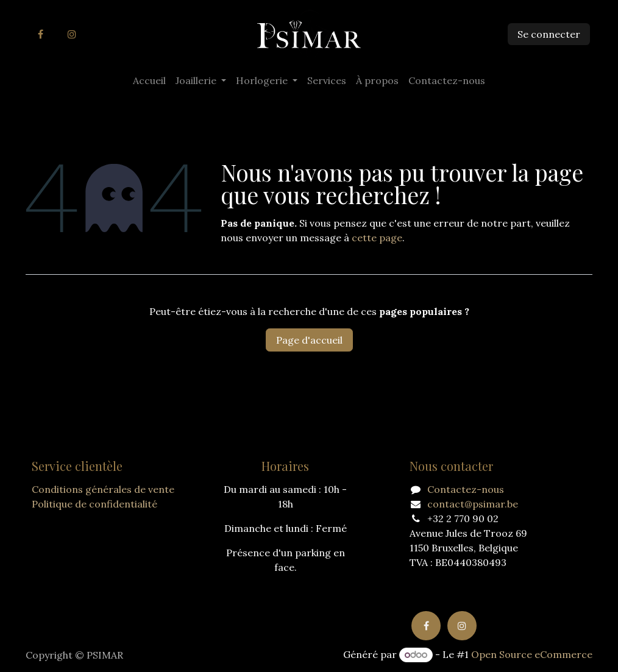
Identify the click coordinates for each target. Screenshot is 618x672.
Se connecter (549, 34)
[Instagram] (72, 34)
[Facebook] (40, 34)
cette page (377, 238)
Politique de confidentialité (94, 504)
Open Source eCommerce (532, 654)
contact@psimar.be (473, 504)
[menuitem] (149, 80)
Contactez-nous (466, 489)
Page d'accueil (309, 340)
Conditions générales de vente (103, 489)
